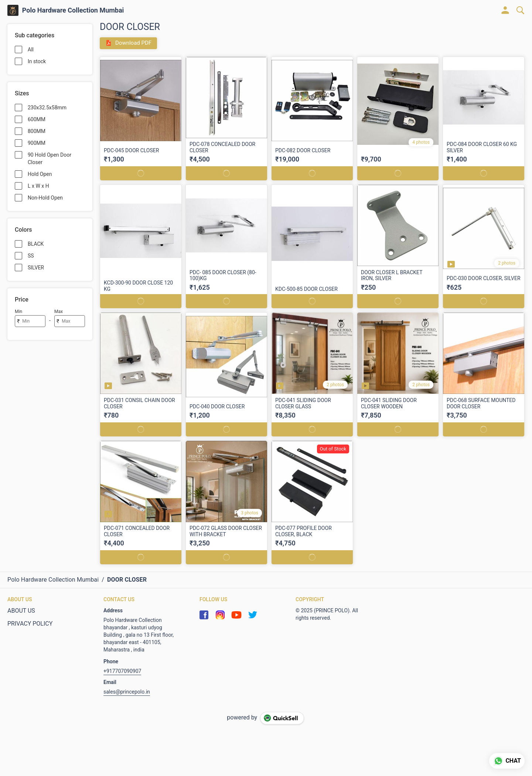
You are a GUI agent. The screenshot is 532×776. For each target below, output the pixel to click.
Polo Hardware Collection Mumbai (73, 10)
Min (18, 312)
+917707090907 (122, 671)
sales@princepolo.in (127, 692)
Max (59, 312)
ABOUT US (21, 611)
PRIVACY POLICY (30, 624)
